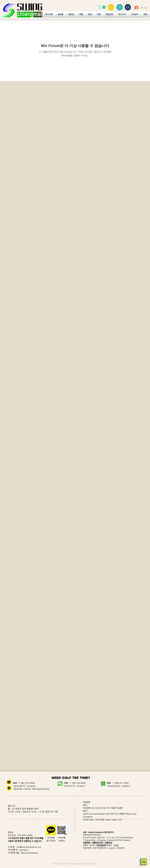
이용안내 (108, 843)
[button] (102, 7)
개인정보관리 (101, 845)
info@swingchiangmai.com (29, 847)
